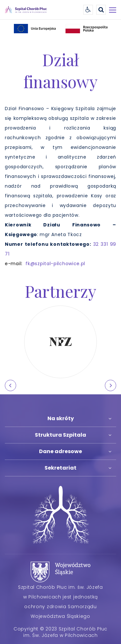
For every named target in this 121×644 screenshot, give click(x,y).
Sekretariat (60, 468)
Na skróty (61, 418)
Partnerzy (61, 291)
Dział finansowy (60, 70)
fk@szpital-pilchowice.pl (55, 264)
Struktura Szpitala (60, 435)
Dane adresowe (60, 451)
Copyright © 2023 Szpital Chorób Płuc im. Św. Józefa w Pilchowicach (60, 632)
